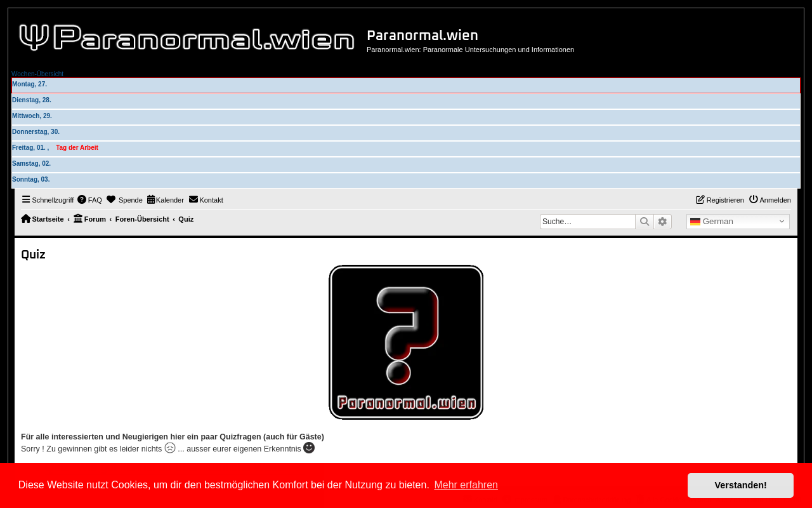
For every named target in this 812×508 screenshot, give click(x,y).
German (712, 222)
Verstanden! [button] (741, 485)
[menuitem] (89, 200)
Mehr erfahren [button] (466, 485)
